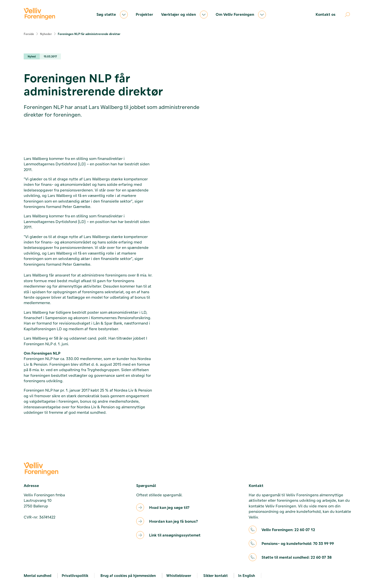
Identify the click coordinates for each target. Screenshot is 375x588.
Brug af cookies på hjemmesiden (128, 575)
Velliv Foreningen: (288, 530)
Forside (29, 34)
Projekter (144, 14)
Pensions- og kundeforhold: (298, 543)
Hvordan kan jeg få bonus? (173, 521)
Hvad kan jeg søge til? (169, 507)
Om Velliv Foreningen (241, 15)
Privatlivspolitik (75, 575)
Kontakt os (326, 14)
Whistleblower (179, 575)
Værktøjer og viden (184, 15)
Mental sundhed (37, 575)
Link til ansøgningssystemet (175, 535)
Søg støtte (112, 15)
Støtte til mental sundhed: (297, 557)
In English (247, 575)
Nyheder (46, 34)
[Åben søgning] (347, 15)
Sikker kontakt (216, 575)
